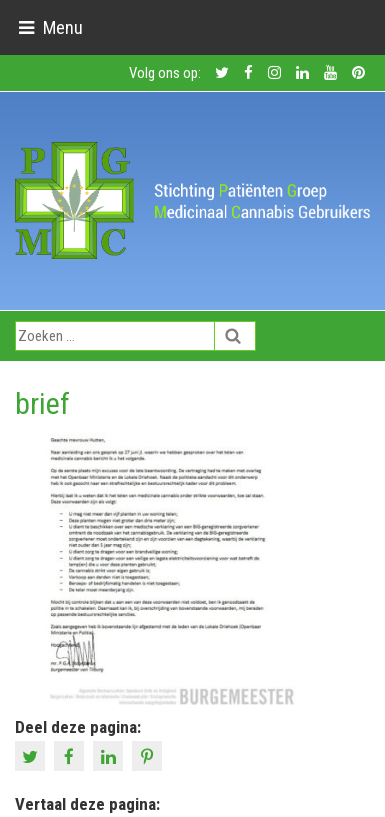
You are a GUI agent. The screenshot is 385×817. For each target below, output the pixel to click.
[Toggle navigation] (50, 27)
